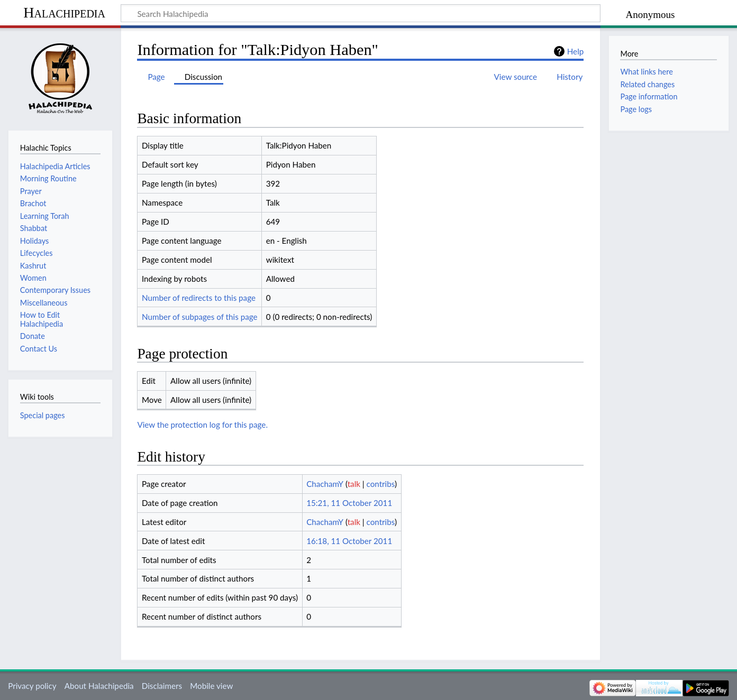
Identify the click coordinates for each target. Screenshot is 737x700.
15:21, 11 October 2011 (349, 503)
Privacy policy (32, 686)
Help (575, 51)
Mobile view (211, 686)
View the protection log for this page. (202, 425)
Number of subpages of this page (200, 317)
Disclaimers (162, 686)
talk (354, 484)
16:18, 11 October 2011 (349, 541)
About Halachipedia (99, 686)
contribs (381, 484)
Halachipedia (64, 12)
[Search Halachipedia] (361, 13)
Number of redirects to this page (199, 298)
